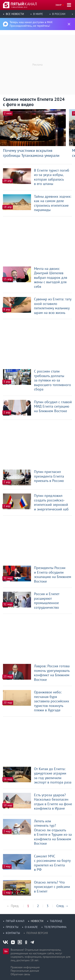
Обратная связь (20, 974)
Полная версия (37, 933)
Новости (37, 921)
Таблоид (56, 921)
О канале (31, 927)
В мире (38, 14)
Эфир (58, 5)
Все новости (15, 14)
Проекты (12, 927)
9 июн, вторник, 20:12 (19, 7)
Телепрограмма (55, 927)
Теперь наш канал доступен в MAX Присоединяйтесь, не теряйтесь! (31, 24)
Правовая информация (25, 967)
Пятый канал (15, 921)
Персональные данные (25, 971)
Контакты (13, 933)
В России (59, 14)
